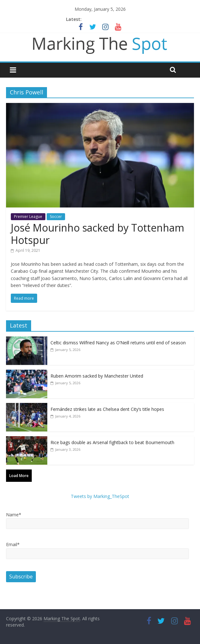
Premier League (28, 217)
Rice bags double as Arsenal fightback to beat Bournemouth (112, 442)
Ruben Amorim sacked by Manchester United (97, 376)
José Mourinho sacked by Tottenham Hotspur (97, 234)
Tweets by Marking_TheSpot (100, 496)
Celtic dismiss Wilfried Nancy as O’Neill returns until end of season (118, 343)
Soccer (56, 217)
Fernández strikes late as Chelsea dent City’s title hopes (107, 409)
